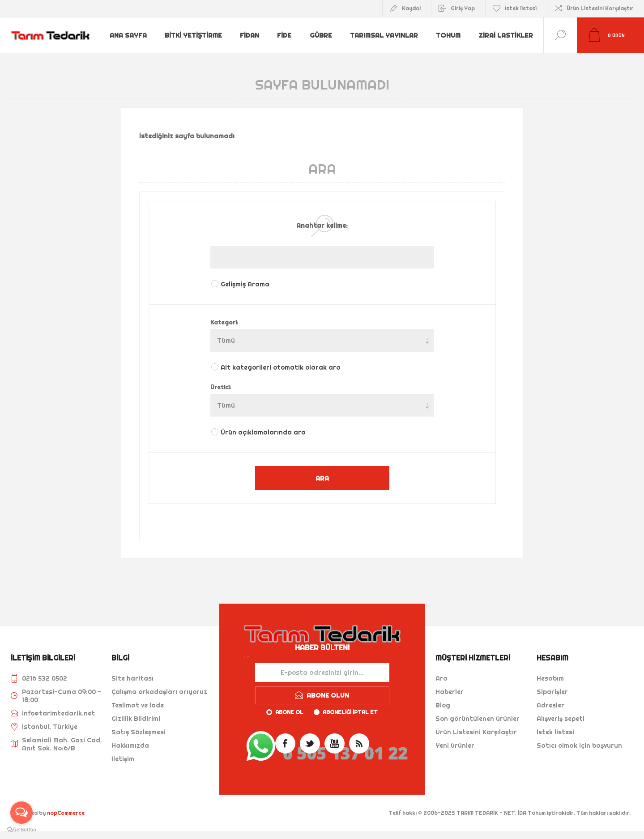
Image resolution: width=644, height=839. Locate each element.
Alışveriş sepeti (561, 719)
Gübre (324, 28)
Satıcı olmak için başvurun (579, 745)
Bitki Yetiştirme (195, 28)
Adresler (550, 705)
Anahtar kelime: (322, 226)
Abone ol (289, 712)
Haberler (450, 692)
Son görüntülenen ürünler (478, 719)
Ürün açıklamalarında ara (263, 432)
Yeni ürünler (455, 745)
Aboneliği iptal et (350, 712)
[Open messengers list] (21, 813)
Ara (441, 678)
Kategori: (224, 322)
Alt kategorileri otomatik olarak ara (281, 367)
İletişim (123, 759)
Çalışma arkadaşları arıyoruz (159, 692)
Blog (443, 705)
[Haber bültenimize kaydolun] (322, 673)
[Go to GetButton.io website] (21, 830)
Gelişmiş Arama (245, 284)
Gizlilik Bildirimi (136, 719)
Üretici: (221, 387)
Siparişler (552, 692)
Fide (287, 28)
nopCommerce (66, 813)
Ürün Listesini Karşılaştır (600, 8)
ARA (322, 478)
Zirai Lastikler (137, 43)
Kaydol (411, 8)
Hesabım (550, 678)
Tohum (452, 28)
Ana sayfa (129, 28)
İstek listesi (555, 732)
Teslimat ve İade (138, 705)
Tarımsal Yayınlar (388, 28)
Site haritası (132, 678)
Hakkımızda (130, 745)
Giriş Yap (463, 8)
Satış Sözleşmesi (139, 732)
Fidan (252, 28)
